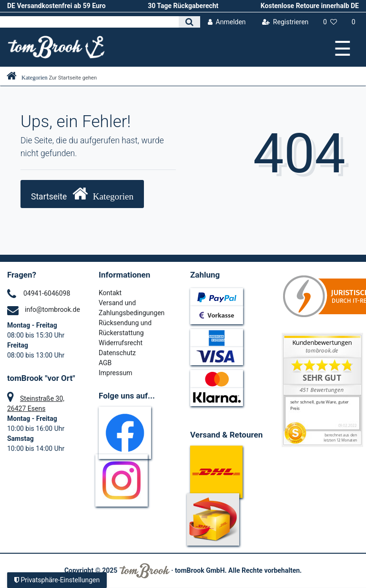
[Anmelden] (227, 22)
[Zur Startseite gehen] (52, 78)
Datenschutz (117, 353)
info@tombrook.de (52, 309)
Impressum (115, 373)
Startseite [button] (82, 194)
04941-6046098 (47, 293)
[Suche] (189, 22)
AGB (105, 363)
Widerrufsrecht (121, 343)
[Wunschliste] (330, 22)
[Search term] (89, 22)
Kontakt (110, 293)
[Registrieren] (285, 22)
